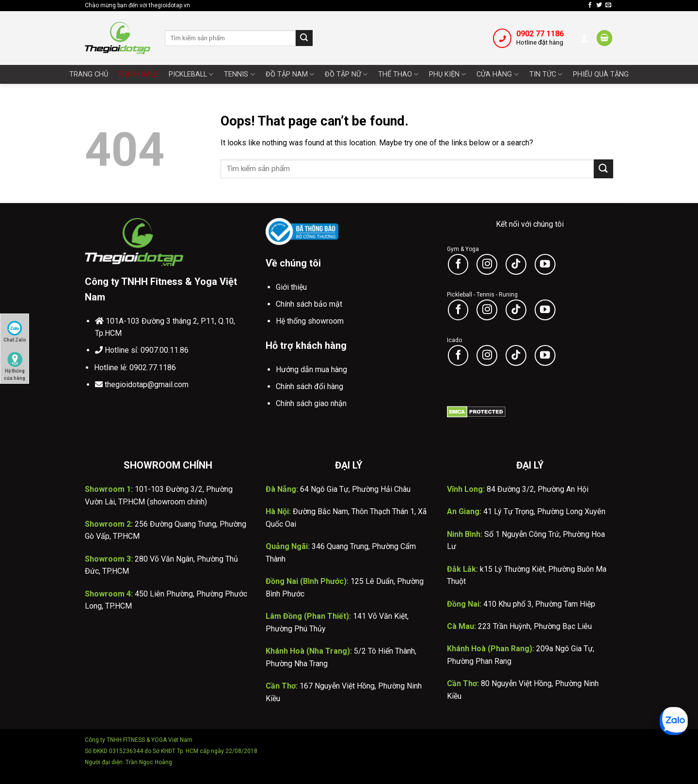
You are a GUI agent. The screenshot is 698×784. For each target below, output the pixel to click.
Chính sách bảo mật (309, 304)
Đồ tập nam (290, 74)
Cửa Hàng (497, 74)
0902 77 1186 (540, 34)
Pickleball (191, 74)
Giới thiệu (291, 287)
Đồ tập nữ (346, 74)
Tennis (239, 74)
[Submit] (304, 38)
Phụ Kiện (447, 74)
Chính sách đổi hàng (309, 386)
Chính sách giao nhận (311, 403)
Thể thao (398, 74)
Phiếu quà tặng (601, 74)
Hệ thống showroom (310, 321)
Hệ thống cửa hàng (15, 364)
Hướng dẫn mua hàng (311, 369)
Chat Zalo (15, 331)
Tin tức (546, 74)
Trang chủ (89, 74)
